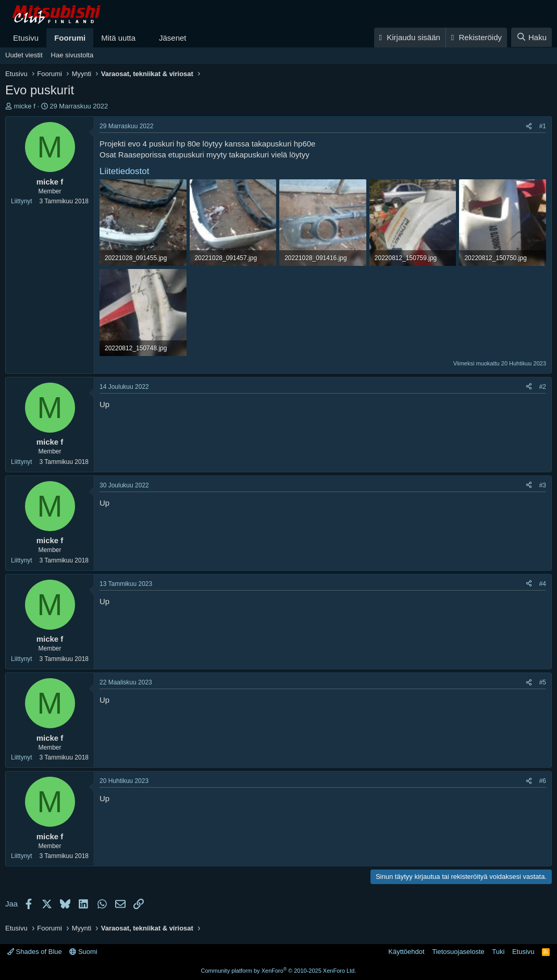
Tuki (498, 952)
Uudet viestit (24, 55)
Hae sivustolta (72, 55)
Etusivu (26, 38)
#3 (543, 485)
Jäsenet (173, 38)
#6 (543, 781)
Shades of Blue (35, 952)
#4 (543, 584)
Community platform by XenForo (279, 971)
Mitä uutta (118, 38)
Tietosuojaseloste (458, 952)
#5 (543, 682)
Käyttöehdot (406, 952)
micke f (25, 106)
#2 (543, 387)
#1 (543, 126)
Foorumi (70, 38)
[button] (144, 38)
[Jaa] (529, 126)
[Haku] (531, 37)
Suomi (83, 952)
